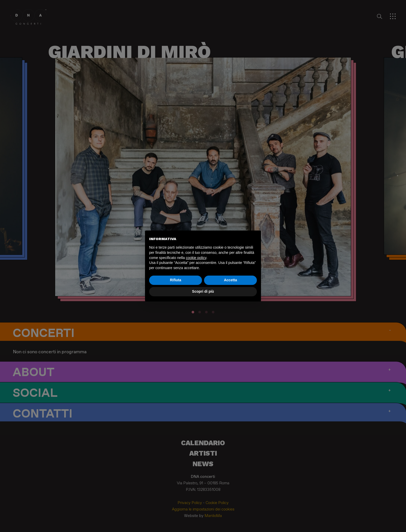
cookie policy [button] (196, 258)
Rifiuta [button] (176, 280)
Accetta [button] (231, 280)
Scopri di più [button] (203, 291)
